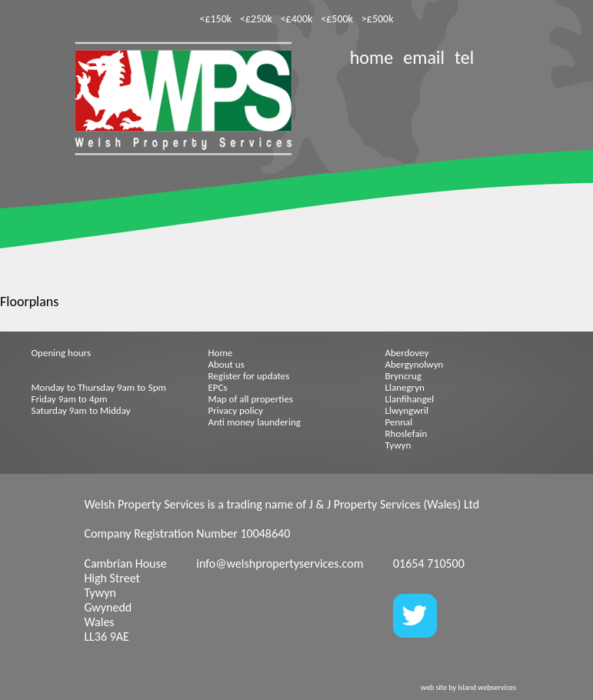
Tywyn (398, 445)
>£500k (378, 19)
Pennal (399, 422)
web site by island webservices (468, 687)
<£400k (297, 19)
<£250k (256, 19)
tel (464, 57)
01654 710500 (429, 563)
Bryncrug (403, 376)
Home (221, 353)
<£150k (215, 19)
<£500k (337, 19)
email (424, 57)
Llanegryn (405, 387)
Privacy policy (236, 410)
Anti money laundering (255, 422)
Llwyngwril (407, 410)
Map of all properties (251, 399)
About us (227, 364)
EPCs (218, 387)
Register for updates (249, 376)
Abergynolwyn (415, 364)
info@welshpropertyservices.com (280, 563)
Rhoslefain (406, 433)
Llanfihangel (410, 399)
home (371, 57)
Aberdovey (407, 353)
